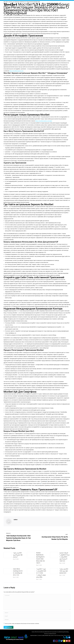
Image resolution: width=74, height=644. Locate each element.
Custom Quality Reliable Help (44, 635)
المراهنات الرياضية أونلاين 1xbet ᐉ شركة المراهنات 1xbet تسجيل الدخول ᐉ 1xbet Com (65, 557)
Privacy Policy (61, 635)
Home (33, 632)
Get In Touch (54, 635)
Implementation (34, 635)
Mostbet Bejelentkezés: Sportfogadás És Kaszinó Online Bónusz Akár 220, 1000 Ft (41, 558)
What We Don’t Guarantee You (52, 632)
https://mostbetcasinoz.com (16, 71)
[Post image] (8, 555)
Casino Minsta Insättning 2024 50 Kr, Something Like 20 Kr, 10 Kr (18, 572)
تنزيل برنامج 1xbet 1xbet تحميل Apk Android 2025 (64, 571)
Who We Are (38, 632)
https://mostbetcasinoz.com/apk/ (44, 121)
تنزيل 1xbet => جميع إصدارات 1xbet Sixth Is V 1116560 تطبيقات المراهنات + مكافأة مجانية (41, 573)
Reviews (43, 632)
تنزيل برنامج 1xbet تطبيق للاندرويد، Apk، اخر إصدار (18, 555)
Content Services (52, 634)
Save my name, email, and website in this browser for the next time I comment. (22, 624)
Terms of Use (67, 635)
